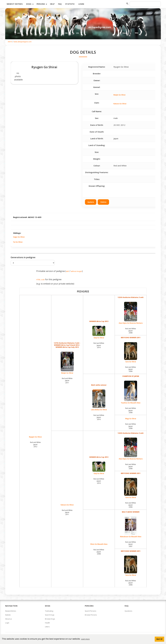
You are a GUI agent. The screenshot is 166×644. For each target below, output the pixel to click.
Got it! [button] (159, 639)
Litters (47, 627)
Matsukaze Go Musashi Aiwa (131, 527)
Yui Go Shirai (18, 242)
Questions (128, 611)
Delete (103, 202)
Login (81, 4)
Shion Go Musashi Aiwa (99, 544)
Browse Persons (91, 615)
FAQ (60, 4)
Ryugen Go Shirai (35, 437)
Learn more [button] (85, 639)
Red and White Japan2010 (99, 345)
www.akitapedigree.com (23, 42)
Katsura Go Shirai (120, 104)
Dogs (30, 4)
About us (8, 619)
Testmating (49, 611)
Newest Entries (15, 4)
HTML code (40, 280)
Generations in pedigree (23, 257)
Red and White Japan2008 (131, 331)
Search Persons (90, 611)
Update (91, 202)
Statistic (70, 4)
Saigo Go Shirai (19, 237)
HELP (52, 4)
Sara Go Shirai (131, 352)
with (68, 271)
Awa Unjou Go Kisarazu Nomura (131, 313)
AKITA (10, 42)
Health (47, 623)
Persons (42, 4)
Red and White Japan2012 (35, 444)
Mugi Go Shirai (131, 419)
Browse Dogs (50, 619)
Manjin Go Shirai (119, 95)
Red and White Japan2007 (131, 544)
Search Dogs (50, 615)
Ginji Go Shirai (99, 332)
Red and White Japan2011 (67, 380)
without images (76, 271)
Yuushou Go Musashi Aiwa (131, 392)
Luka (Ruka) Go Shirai (99, 400)
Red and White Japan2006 (131, 369)
